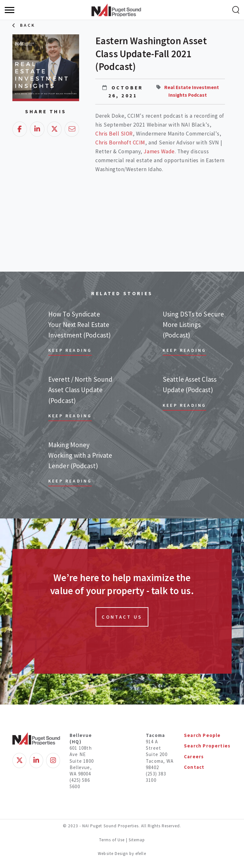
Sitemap (137, 840)
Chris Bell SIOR (114, 134)
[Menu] (10, 10)
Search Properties (207, 746)
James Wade (159, 151)
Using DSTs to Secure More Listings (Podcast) (193, 325)
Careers (194, 757)
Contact (194, 767)
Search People (202, 735)
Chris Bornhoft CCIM (120, 142)
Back (28, 25)
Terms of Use (112, 840)
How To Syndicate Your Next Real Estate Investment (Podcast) (80, 325)
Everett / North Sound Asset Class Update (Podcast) (80, 390)
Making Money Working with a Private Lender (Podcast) (80, 455)
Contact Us (122, 617)
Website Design (114, 854)
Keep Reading (70, 350)
